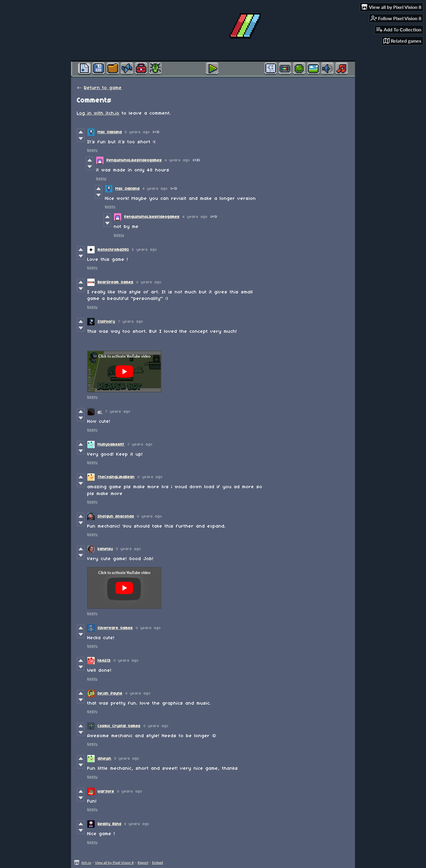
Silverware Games (115, 628)
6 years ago (149, 282)
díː (100, 412)
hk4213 (104, 661)
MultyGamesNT (111, 445)
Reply (92, 150)
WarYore (106, 791)
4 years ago (177, 160)
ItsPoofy (106, 322)
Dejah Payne (110, 693)
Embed (158, 863)
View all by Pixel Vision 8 (114, 863)
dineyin (104, 759)
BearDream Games (116, 282)
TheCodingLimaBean (116, 477)
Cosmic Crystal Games (119, 726)
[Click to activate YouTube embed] (124, 372)
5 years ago (137, 132)
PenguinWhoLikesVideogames (134, 160)
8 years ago (150, 477)
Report (143, 863)
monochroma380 (113, 250)
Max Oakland (110, 132)
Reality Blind (109, 824)
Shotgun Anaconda (116, 516)
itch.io (86, 863)
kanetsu (105, 549)
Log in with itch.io (98, 113)
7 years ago (131, 322)
